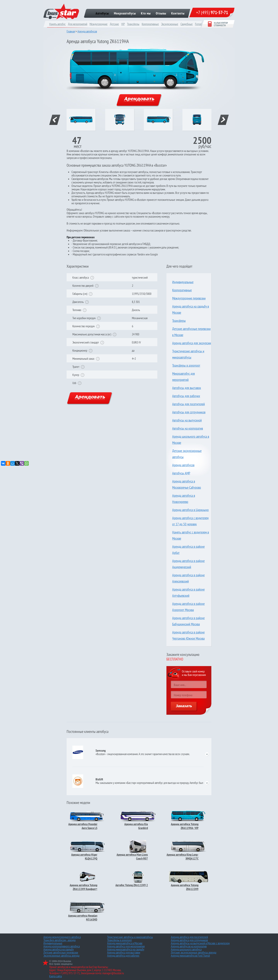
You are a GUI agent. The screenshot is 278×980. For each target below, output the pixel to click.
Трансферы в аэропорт (186, 365)
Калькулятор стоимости (218, 24)
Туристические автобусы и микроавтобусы (130, 937)
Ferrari (198, 24)
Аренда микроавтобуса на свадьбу (126, 949)
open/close (207, 754)
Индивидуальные (183, 282)
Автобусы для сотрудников (189, 412)
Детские (114, 24)
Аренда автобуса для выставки (124, 952)
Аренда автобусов (87, 31)
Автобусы (102, 13)
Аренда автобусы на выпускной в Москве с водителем (200, 943)
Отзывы (161, 13)
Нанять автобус (57, 24)
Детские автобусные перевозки (61, 952)
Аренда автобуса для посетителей (189, 937)
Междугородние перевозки (189, 298)
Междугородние (99, 24)
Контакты (178, 13)
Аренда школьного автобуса (186, 949)
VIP (123, 24)
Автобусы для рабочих (186, 396)
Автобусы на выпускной (187, 420)
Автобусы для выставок (187, 388)
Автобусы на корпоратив (188, 428)
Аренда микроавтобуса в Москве (125, 943)
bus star (61, 11)
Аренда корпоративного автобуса (62, 946)
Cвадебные (187, 24)
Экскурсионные (170, 24)
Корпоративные (150, 24)
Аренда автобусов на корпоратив (189, 946)
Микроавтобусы (125, 13)
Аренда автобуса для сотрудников (189, 940)
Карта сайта (56, 976)
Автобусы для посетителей (189, 404)
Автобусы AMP (181, 473)
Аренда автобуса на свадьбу (59, 949)
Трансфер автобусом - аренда (59, 940)
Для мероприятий (78, 24)
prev (55, 120)
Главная (71, 31)
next (223, 120)
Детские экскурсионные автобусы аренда (194, 952)
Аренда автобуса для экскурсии (192, 343)
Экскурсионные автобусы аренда (61, 955)
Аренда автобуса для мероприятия (126, 946)
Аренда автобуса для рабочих (123, 955)
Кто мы (146, 13)
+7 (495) (212, 12)
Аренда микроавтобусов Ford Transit (190, 955)
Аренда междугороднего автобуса (62, 937)
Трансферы (133, 24)
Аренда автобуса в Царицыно (190, 510)
